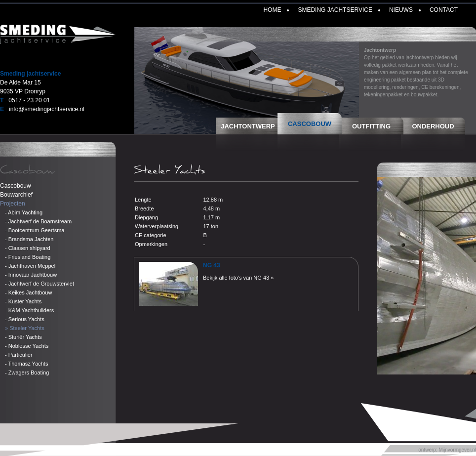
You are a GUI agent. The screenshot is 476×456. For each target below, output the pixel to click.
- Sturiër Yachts (23, 337)
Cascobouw (310, 124)
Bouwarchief (16, 195)
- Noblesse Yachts (27, 346)
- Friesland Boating (28, 257)
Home (272, 10)
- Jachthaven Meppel (30, 266)
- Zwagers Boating (27, 373)
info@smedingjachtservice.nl (47, 109)
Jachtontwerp (248, 126)
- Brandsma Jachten (29, 239)
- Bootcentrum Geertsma (35, 230)
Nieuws (401, 10)
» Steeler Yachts (25, 328)
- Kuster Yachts (23, 301)
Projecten (13, 204)
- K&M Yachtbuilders (29, 310)
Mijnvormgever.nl (457, 450)
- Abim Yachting (24, 212)
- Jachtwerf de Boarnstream (38, 221)
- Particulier (19, 355)
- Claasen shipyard (28, 248)
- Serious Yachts (25, 319)
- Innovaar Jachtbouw (31, 275)
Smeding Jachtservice (335, 10)
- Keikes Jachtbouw (28, 292)
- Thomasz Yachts (26, 364)
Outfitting (371, 126)
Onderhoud (433, 126)
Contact (444, 10)
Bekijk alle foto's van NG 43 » (238, 278)
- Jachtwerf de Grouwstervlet (40, 284)
